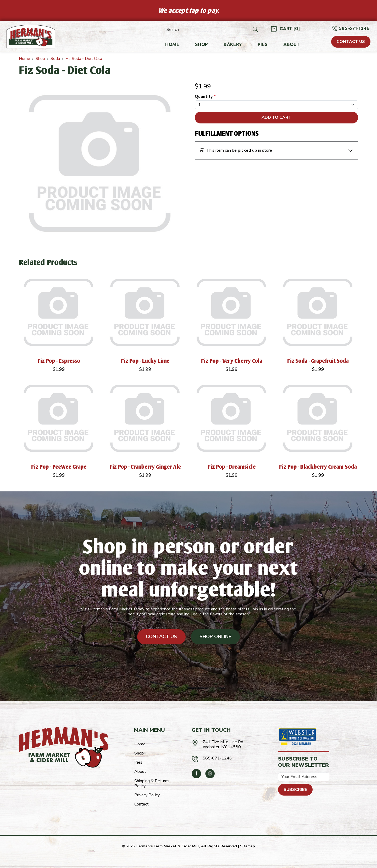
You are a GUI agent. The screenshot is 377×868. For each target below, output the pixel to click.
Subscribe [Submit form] (295, 790)
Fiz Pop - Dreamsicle (232, 467)
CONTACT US (351, 42)
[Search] (209, 30)
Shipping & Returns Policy (152, 783)
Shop (201, 45)
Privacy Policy (147, 795)
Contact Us (161, 637)
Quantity (205, 97)
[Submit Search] (255, 30)
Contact (142, 804)
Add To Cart (276, 117)
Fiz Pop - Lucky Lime (145, 361)
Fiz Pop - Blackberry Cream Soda (318, 467)
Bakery (233, 45)
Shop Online (215, 637)
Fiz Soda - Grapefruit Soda (318, 361)
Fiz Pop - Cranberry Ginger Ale (145, 467)
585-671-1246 (354, 28)
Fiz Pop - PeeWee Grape (59, 467)
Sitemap (248, 846)
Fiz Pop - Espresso (59, 361)
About (292, 45)
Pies (263, 45)
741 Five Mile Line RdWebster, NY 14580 (223, 744)
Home (172, 45)
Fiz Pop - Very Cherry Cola (232, 361)
